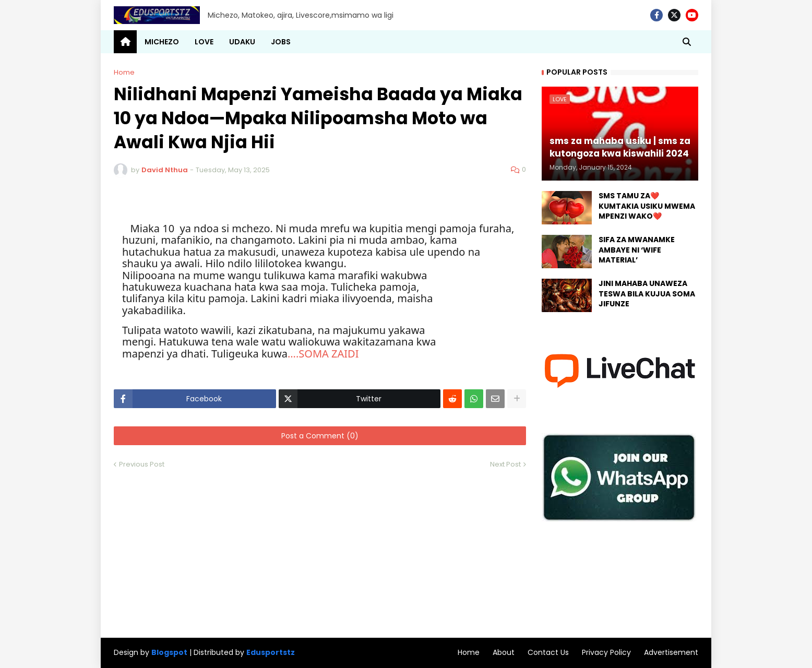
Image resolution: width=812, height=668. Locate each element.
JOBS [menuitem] (281, 42)
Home (124, 72)
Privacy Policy (606, 652)
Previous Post (142, 464)
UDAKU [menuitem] (242, 42)
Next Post (505, 464)
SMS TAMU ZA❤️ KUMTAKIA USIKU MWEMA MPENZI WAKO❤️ (647, 206)
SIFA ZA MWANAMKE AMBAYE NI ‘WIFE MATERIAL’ (637, 250)
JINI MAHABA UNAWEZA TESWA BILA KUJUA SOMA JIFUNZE (647, 294)
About (504, 652)
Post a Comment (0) (320, 436)
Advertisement (671, 652)
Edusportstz (271, 652)
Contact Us (548, 652)
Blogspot (169, 653)
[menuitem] (125, 42)
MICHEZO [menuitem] (162, 42)
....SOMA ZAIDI (323, 354)
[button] (687, 42)
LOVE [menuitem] (204, 42)
